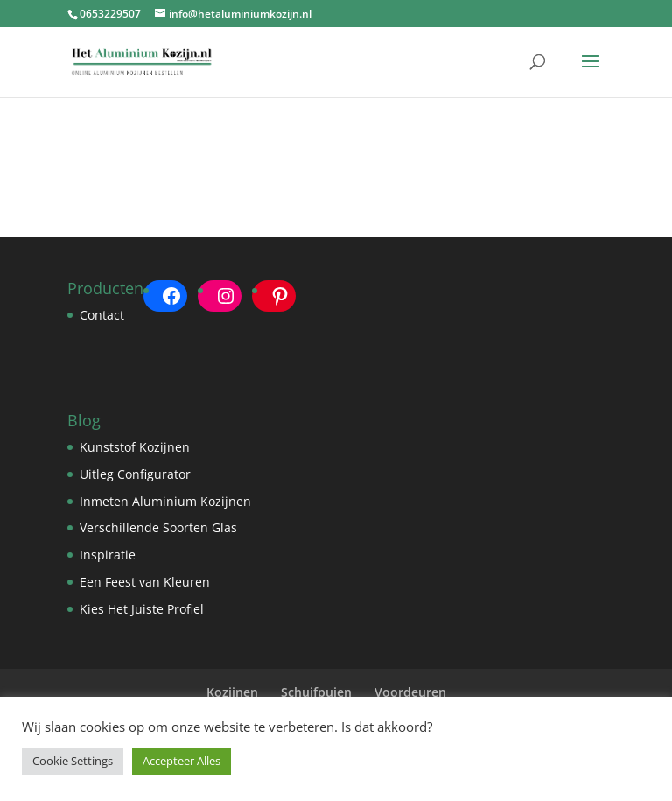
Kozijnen (232, 692)
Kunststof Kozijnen (135, 447)
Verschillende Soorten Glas (158, 527)
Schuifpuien (316, 692)
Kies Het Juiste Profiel (142, 609)
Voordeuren (410, 692)
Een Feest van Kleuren (145, 582)
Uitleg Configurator (135, 474)
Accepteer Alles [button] (182, 761)
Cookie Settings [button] (73, 761)
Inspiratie (108, 555)
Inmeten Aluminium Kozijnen (165, 501)
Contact (102, 315)
